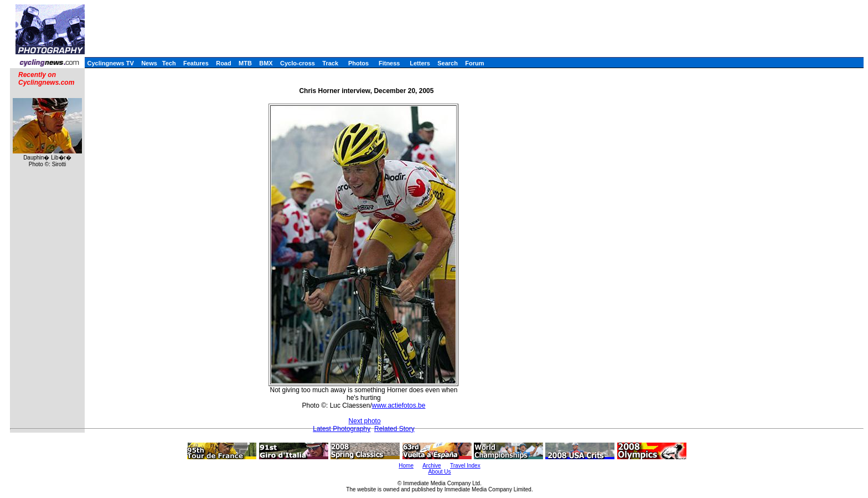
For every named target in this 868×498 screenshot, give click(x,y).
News (149, 63)
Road (224, 63)
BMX (266, 63)
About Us (439, 472)
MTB (245, 63)
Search (448, 63)
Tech (169, 63)
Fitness (389, 63)
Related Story (394, 429)
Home (406, 466)
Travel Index (465, 466)
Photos (358, 63)
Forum (474, 63)
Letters (420, 63)
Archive (432, 466)
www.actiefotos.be (399, 405)
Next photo (365, 421)
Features (196, 63)
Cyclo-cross (298, 63)
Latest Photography (342, 429)
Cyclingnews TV (110, 63)
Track (330, 63)
